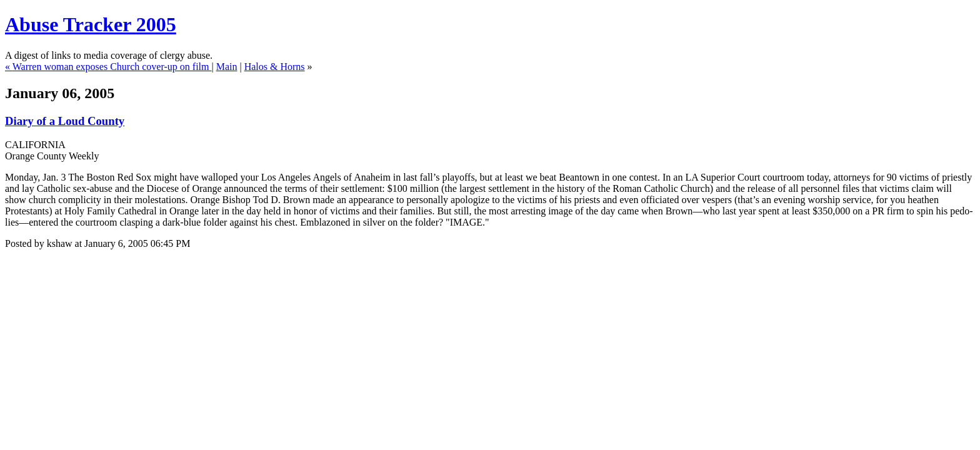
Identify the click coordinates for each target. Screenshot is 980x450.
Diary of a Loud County (65, 121)
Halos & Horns (275, 67)
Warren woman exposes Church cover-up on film (112, 67)
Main (227, 67)
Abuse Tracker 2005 (91, 24)
